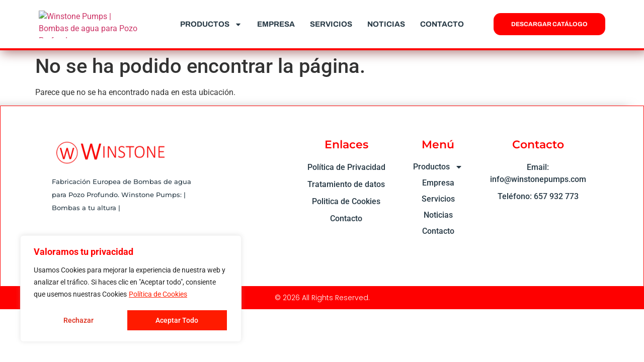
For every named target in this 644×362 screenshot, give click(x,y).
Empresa (276, 24)
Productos (211, 24)
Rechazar (78, 320)
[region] (131, 289)
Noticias (386, 24)
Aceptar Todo (177, 320)
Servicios (331, 24)
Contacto (442, 24)
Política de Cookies (158, 295)
